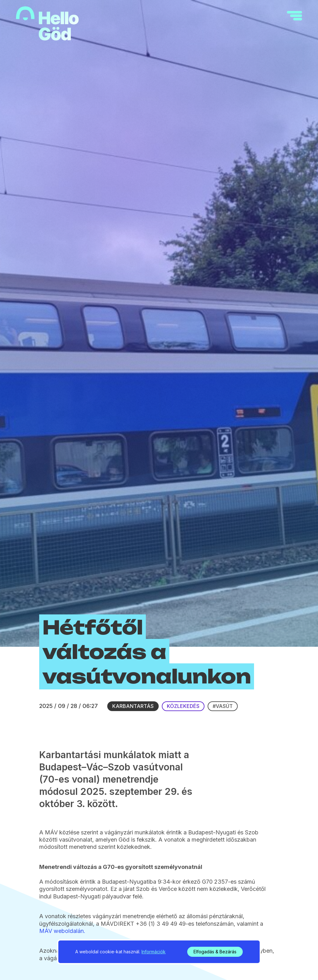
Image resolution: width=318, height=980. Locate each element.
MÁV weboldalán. (62, 931)
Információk (154, 952)
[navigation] (294, 16)
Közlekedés (183, 706)
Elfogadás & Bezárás (215, 952)
